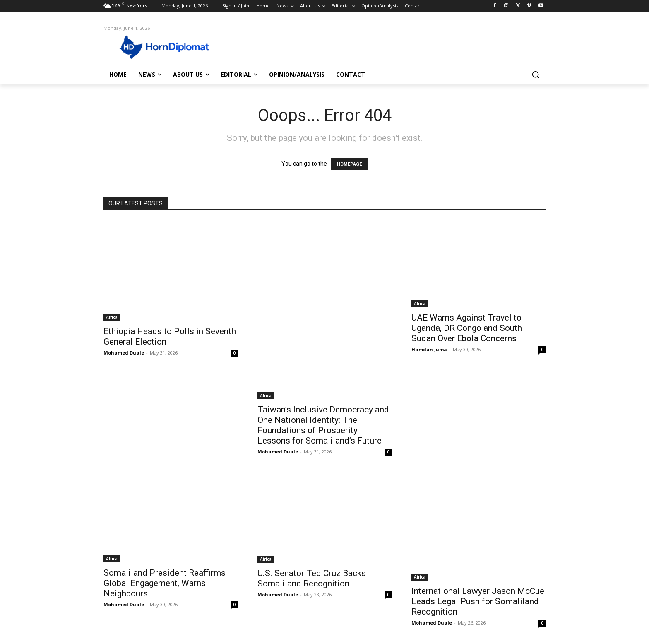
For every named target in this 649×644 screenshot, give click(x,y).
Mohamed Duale (124, 353)
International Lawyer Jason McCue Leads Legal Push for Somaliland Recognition (478, 601)
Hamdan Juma (429, 349)
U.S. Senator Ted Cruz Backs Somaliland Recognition (312, 578)
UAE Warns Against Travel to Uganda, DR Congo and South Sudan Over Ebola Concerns (467, 328)
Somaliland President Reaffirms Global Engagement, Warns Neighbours (165, 583)
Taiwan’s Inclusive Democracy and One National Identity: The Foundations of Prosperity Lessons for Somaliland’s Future (323, 425)
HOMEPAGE (349, 164)
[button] (536, 75)
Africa (112, 317)
